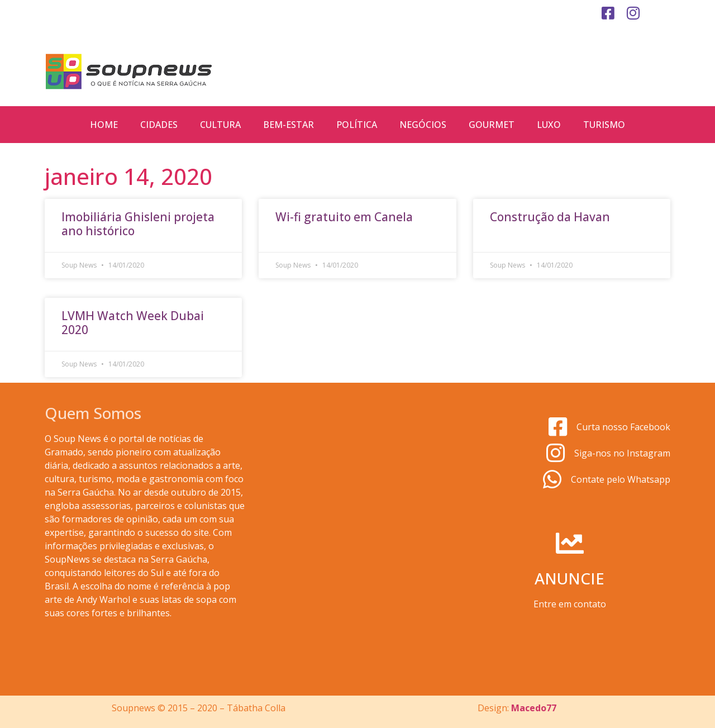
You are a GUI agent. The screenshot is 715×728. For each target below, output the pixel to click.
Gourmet (492, 125)
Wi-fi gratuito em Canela (344, 217)
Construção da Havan (550, 217)
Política (357, 125)
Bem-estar (289, 125)
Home (104, 125)
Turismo (604, 125)
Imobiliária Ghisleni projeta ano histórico (138, 224)
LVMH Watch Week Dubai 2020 (133, 323)
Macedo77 (534, 708)
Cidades (159, 125)
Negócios (423, 125)
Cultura (220, 125)
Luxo (549, 125)
